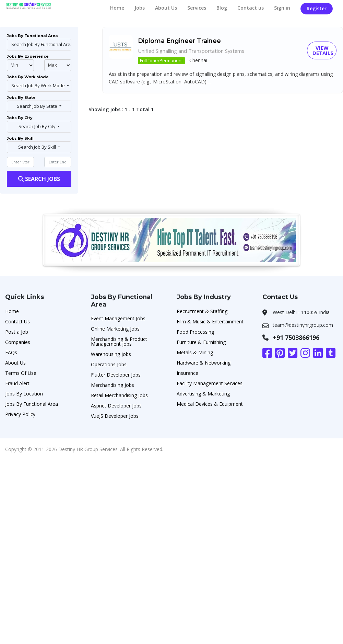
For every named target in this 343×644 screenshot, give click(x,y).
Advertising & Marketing (203, 394)
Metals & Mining (195, 352)
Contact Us (17, 321)
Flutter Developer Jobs (116, 375)
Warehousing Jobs (111, 354)
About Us (166, 8)
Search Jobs (39, 179)
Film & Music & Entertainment (210, 321)
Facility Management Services (210, 383)
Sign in (282, 8)
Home (117, 8)
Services (197, 8)
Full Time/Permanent (161, 61)
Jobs (140, 8)
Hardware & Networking (204, 363)
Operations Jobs (109, 364)
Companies (18, 342)
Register (317, 8)
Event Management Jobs (118, 318)
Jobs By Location (24, 394)
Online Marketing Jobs (115, 329)
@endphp (58, 65)
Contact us (251, 8)
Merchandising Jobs (113, 385)
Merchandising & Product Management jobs (119, 341)
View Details (323, 50)
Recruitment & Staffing (202, 311)
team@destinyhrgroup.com (303, 325)
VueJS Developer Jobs (115, 416)
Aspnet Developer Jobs (116, 406)
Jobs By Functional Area (32, 404)
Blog (222, 8)
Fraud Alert (17, 383)
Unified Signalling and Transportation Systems (197, 51)
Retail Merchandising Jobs (119, 395)
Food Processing (195, 332)
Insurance (187, 373)
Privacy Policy (20, 414)
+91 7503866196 (296, 337)
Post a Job (17, 332)
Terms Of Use (21, 373)
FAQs (11, 352)
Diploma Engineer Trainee (179, 41)
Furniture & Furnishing (201, 342)
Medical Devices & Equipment (210, 404)
